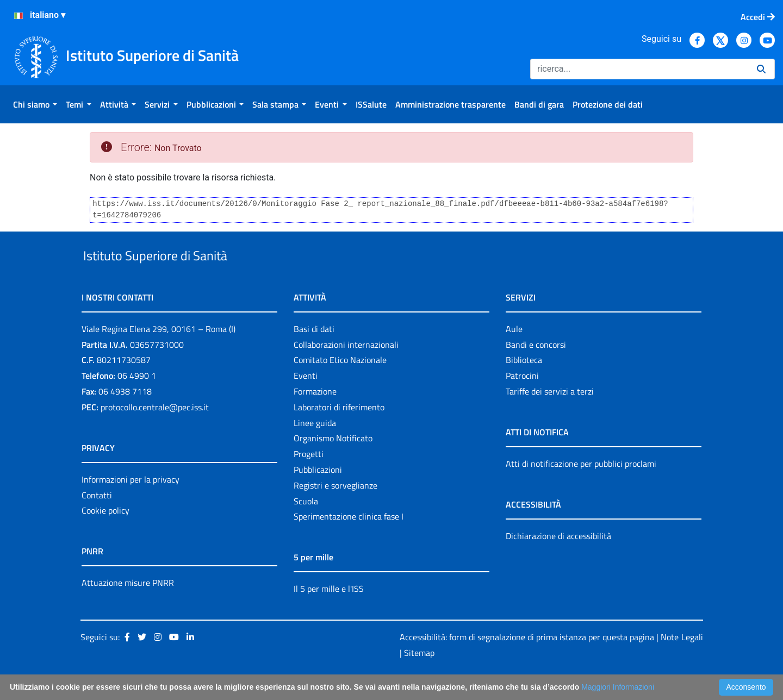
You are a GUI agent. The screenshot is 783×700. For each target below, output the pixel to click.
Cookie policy (105, 536)
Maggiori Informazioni (618, 687)
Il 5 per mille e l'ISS (329, 614)
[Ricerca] (639, 69)
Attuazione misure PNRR (128, 608)
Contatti (97, 520)
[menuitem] (35, 104)
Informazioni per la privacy (130, 504)
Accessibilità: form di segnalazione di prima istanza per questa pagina (527, 662)
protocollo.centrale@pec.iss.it (155, 432)
